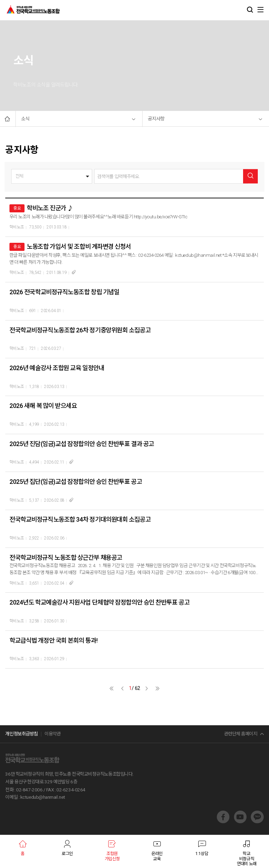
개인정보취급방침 (21, 734)
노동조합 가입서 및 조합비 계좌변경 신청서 (79, 246)
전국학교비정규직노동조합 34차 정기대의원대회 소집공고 (80, 519)
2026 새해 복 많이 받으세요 (43, 406)
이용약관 (53, 734)
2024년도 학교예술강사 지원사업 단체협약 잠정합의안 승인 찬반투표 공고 (99, 602)
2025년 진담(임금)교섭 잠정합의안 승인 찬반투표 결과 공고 (82, 444)
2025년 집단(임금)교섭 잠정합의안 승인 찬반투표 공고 (76, 482)
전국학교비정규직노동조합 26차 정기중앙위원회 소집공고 (80, 330)
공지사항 (156, 119)
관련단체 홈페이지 (241, 734)
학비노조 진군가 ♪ (50, 208)
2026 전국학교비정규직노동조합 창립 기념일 (64, 292)
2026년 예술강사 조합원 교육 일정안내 (57, 368)
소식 (25, 119)
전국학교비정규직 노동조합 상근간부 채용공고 (66, 558)
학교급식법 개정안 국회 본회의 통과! (53, 640)
